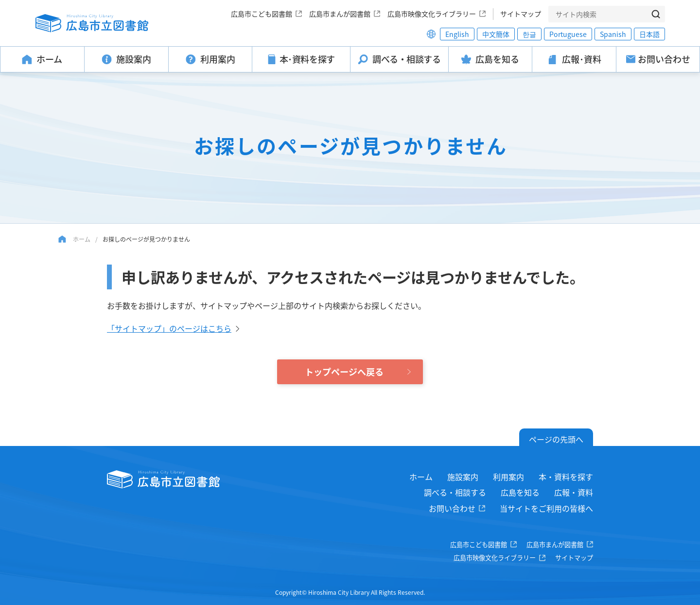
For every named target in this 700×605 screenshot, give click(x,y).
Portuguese (568, 34)
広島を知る (520, 492)
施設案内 (463, 477)
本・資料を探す (566, 477)
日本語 (649, 34)
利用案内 (508, 477)
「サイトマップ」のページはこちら (169, 328)
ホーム (82, 239)
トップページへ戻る (344, 372)
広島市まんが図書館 (340, 14)
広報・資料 (574, 492)
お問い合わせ (452, 508)
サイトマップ (521, 14)
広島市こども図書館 (262, 14)
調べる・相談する (455, 492)
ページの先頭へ (556, 439)
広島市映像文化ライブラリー (432, 14)
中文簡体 (496, 34)
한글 (529, 34)
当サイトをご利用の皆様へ (546, 508)
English (457, 34)
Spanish (613, 34)
